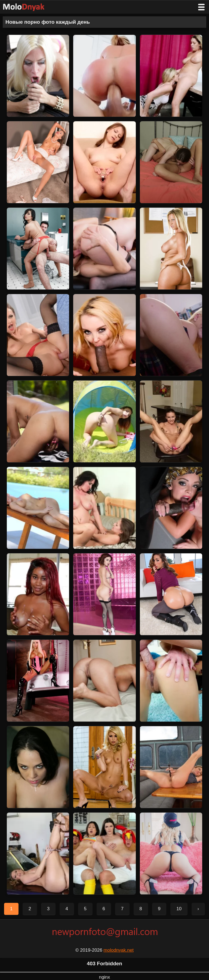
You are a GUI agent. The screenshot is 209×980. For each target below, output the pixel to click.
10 (179, 909)
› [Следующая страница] (198, 909)
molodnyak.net (119, 950)
